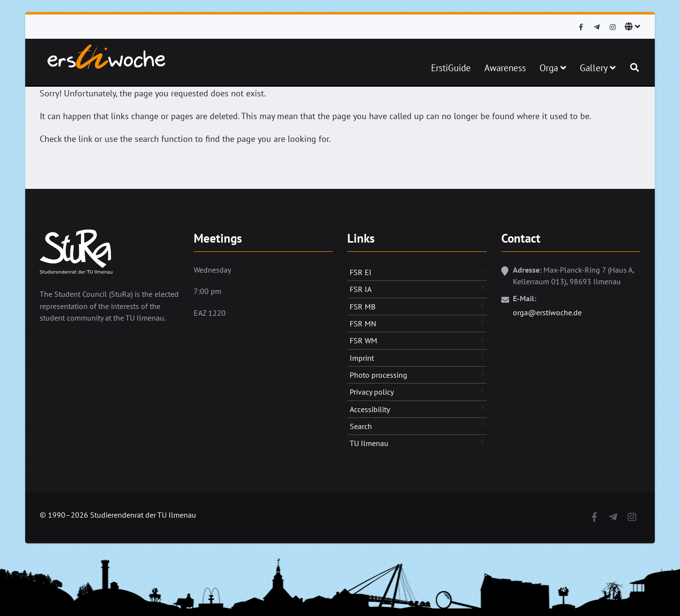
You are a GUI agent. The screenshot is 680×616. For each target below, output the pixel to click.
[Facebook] (581, 27)
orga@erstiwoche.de (547, 312)
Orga (553, 68)
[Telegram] (597, 27)
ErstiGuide (451, 68)
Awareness (505, 68)
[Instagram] (613, 27)
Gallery (598, 68)
